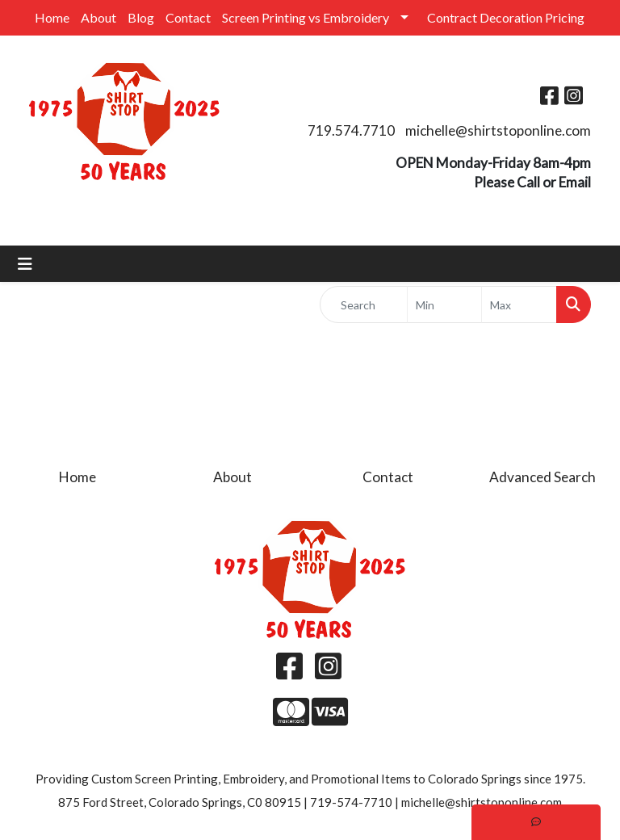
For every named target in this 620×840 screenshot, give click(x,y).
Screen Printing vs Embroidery (306, 17)
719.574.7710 (351, 130)
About (98, 17)
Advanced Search (542, 477)
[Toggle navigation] (25, 264)
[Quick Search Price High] (519, 304)
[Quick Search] (364, 304)
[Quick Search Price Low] (445, 304)
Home (52, 17)
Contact (188, 17)
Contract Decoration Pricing (506, 17)
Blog (141, 17)
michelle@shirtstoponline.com (498, 130)
